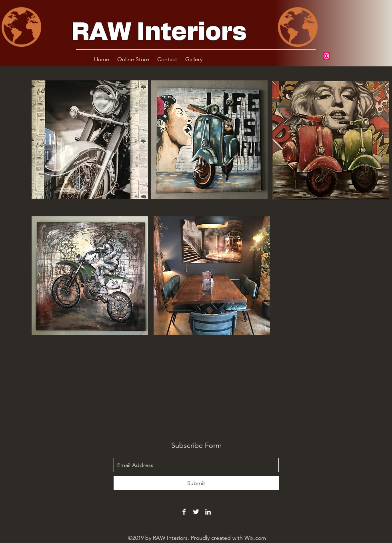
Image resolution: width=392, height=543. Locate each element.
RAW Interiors (159, 32)
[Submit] (196, 483)
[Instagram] (326, 56)
